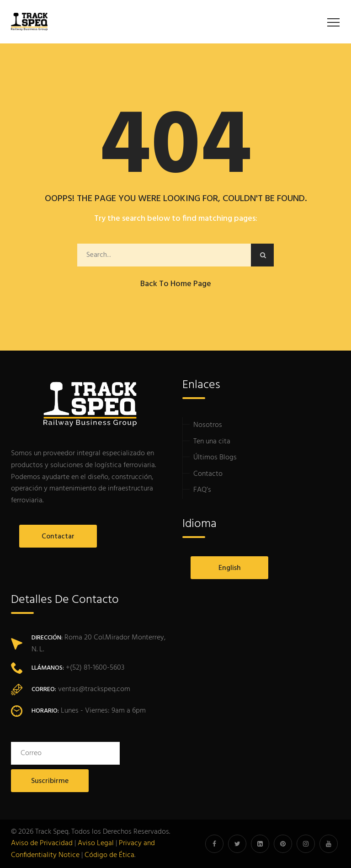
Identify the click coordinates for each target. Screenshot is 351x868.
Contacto (208, 474)
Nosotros (208, 425)
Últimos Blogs (215, 458)
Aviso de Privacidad (42, 843)
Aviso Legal (96, 843)
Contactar (50, 537)
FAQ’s (202, 490)
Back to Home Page (176, 284)
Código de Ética (109, 855)
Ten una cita (212, 442)
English (221, 568)
